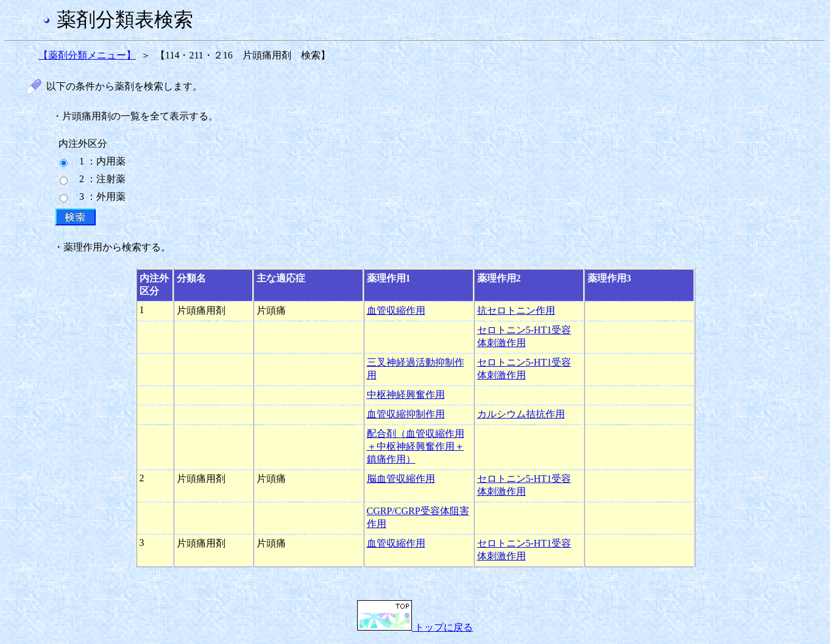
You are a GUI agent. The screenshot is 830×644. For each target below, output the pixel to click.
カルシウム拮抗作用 (521, 414)
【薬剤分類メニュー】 (87, 55)
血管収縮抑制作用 (406, 414)
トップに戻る (415, 627)
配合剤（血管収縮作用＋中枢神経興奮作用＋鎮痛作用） (416, 446)
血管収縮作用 (396, 310)
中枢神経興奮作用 (406, 395)
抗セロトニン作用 (516, 310)
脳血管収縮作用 (401, 479)
